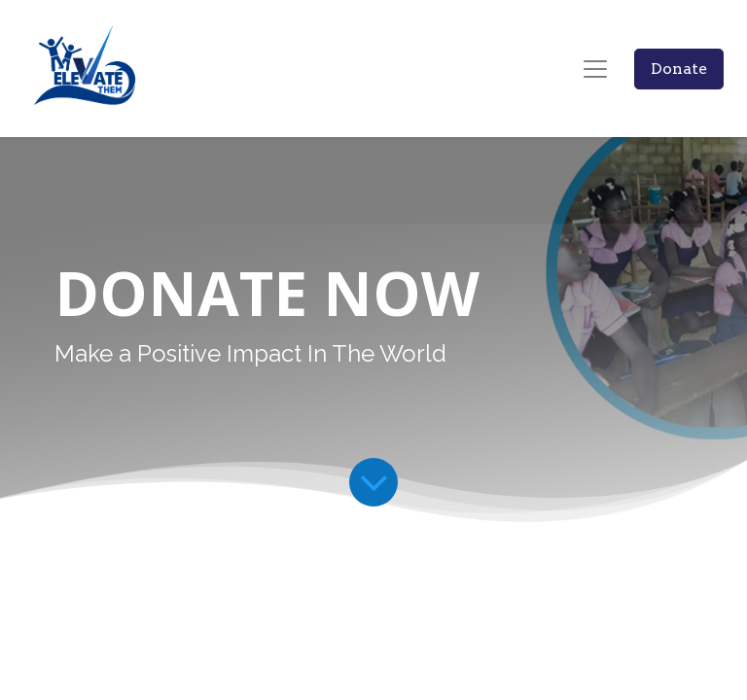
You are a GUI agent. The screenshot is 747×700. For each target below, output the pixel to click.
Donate (679, 69)
